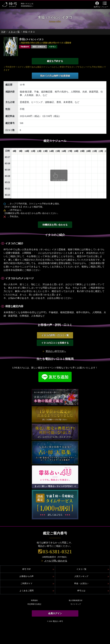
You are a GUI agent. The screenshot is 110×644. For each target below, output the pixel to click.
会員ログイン (55, 613)
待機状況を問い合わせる (55, 225)
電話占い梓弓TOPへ (56, 351)
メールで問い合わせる (56, 561)
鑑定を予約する (55, 61)
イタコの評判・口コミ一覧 (55, 335)
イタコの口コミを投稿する (55, 343)
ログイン (97, 7)
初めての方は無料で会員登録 (55, 76)
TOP (3, 32)
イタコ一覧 (14, 32)
